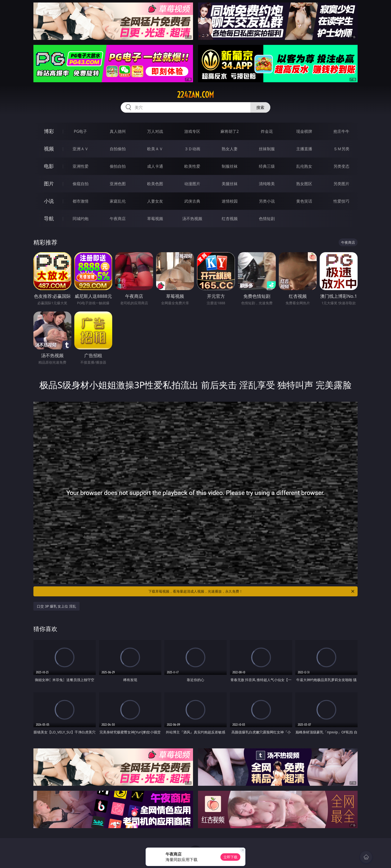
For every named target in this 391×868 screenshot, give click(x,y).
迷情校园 (230, 201)
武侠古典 (192, 201)
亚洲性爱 (81, 166)
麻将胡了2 (230, 131)
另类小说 (267, 201)
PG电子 (80, 131)
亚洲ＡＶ (81, 149)
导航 (49, 218)
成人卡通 (155, 166)
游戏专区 (192, 131)
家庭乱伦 (118, 201)
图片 (49, 184)
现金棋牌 (304, 131)
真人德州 (118, 131)
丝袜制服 (267, 149)
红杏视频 (230, 219)
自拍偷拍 (118, 149)
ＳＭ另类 (341, 149)
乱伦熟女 (304, 166)
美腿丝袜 (230, 184)
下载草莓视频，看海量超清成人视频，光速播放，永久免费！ (252, 591)
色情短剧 (267, 219)
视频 (49, 149)
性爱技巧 (341, 201)
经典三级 (267, 166)
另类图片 (341, 184)
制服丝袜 (230, 166)
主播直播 (304, 149)
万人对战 (155, 131)
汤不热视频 (192, 219)
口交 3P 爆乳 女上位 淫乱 (56, 606)
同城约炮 (81, 219)
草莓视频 (155, 219)
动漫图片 (192, 184)
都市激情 (81, 201)
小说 (49, 201)
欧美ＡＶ (155, 149)
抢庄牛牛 (341, 131)
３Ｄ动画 (192, 149)
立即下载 (230, 857)
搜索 (260, 107)
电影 (49, 166)
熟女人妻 (230, 149)
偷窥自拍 (81, 184)
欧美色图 (155, 184)
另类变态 (341, 166)
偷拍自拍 (118, 166)
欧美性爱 (192, 166)
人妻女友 (155, 201)
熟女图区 (304, 184)
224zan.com (195, 95)
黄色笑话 (304, 201)
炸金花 (267, 131)
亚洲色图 (118, 184)
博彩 (49, 131)
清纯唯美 (267, 184)
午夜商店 (118, 219)
